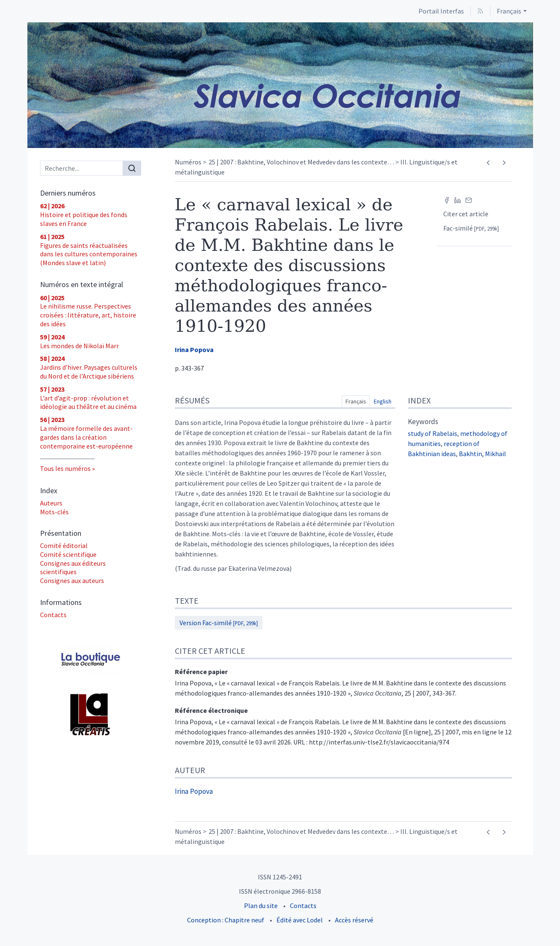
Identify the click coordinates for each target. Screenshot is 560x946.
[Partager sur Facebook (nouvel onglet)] (447, 199)
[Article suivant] (504, 163)
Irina (194, 349)
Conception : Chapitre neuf (226, 920)
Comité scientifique (68, 554)
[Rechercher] (132, 168)
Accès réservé (354, 920)
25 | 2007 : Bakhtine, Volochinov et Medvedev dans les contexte (301, 162)
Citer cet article (466, 214)
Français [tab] (356, 401)
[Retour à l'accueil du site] (280, 85)
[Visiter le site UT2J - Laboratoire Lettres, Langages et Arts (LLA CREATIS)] (91, 715)
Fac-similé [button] (471, 228)
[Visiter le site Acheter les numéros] (91, 660)
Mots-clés (54, 512)
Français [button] (509, 11)
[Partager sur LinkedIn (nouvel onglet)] (458, 199)
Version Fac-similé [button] (219, 623)
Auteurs (51, 503)
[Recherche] (82, 168)
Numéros (188, 162)
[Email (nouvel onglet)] (469, 199)
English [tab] (383, 401)
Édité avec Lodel (300, 920)
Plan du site (261, 906)
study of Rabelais (433, 433)
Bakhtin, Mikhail (482, 454)
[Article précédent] (489, 163)
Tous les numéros (65, 468)
